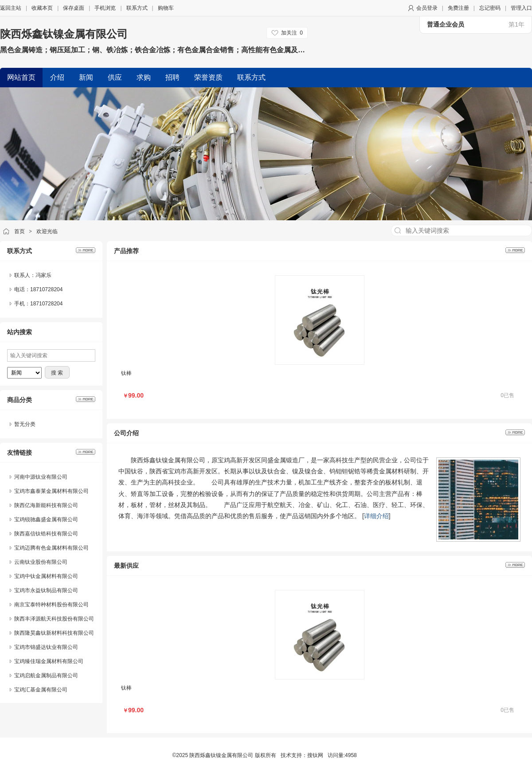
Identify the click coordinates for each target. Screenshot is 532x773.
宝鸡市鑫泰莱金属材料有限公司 (51, 491)
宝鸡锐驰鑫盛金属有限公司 (46, 519)
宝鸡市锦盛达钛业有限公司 (46, 647)
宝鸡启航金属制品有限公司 (46, 675)
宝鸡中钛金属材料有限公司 (46, 576)
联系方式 (137, 8)
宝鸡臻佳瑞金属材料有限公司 (49, 661)
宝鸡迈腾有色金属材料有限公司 (51, 548)
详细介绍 (376, 516)
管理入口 (521, 8)
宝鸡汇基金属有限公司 (41, 690)
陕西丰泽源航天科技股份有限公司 (54, 619)
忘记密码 (490, 8)
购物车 (166, 8)
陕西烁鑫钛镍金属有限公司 (64, 34)
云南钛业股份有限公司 (41, 562)
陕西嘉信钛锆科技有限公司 (46, 534)
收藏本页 (42, 8)
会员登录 (427, 8)
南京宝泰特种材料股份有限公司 (51, 605)
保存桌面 (74, 8)
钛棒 (126, 373)
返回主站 (11, 8)
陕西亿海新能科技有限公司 (46, 505)
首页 (20, 231)
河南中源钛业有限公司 (41, 477)
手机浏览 (105, 8)
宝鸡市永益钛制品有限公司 (46, 590)
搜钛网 (315, 755)
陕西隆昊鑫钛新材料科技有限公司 (54, 633)
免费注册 (458, 8)
